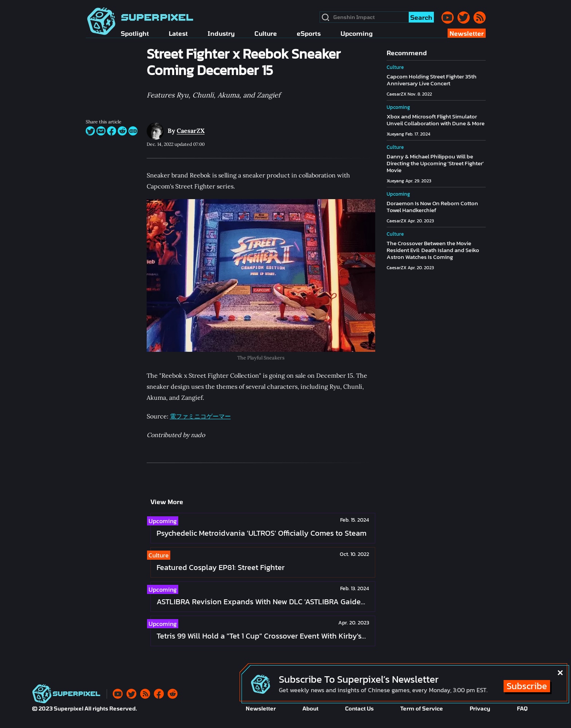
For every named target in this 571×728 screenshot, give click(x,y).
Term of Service (422, 708)
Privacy (480, 708)
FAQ (522, 708)
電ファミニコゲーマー (200, 416)
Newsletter (261, 708)
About (310, 708)
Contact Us (359, 708)
